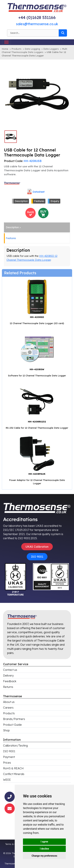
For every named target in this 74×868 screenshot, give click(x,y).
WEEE (7, 780)
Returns (8, 687)
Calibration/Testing (15, 746)
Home (5, 49)
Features (39, 201)
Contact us (10, 670)
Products (16, 49)
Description (21, 201)
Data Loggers (51, 49)
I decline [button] (44, 849)
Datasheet (39, 192)
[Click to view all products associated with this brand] (12, 183)
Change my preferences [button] (44, 856)
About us (9, 702)
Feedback (10, 681)
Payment (9, 757)
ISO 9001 (37, 557)
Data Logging (32, 49)
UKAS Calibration (37, 547)
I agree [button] (44, 842)
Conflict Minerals (14, 774)
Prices (7, 763)
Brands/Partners (14, 719)
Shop (6, 730)
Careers (8, 708)
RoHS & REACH (13, 768)
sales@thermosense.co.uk (37, 24)
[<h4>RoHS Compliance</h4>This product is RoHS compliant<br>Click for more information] (30, 213)
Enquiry (55, 201)
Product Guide (12, 725)
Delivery (8, 675)
